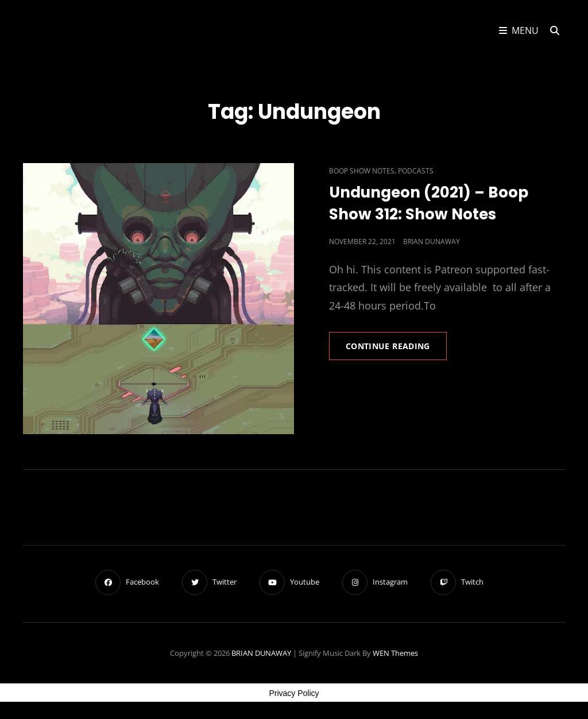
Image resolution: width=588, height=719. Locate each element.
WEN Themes (395, 653)
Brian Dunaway (432, 241)
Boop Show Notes (362, 171)
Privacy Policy (294, 693)
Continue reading (396, 350)
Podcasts (416, 171)
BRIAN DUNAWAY (261, 653)
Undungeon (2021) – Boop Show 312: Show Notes (429, 203)
